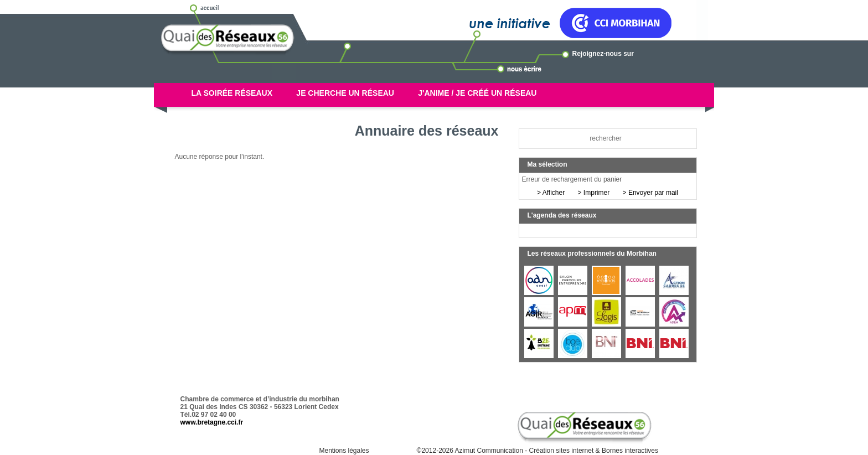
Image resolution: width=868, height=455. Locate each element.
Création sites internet (562, 451)
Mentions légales (344, 451)
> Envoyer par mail (650, 193)
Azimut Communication (489, 451)
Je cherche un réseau (345, 93)
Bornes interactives (630, 451)
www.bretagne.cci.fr (212, 422)
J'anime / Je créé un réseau (477, 93)
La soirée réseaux (232, 93)
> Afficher (551, 193)
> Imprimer (594, 193)
